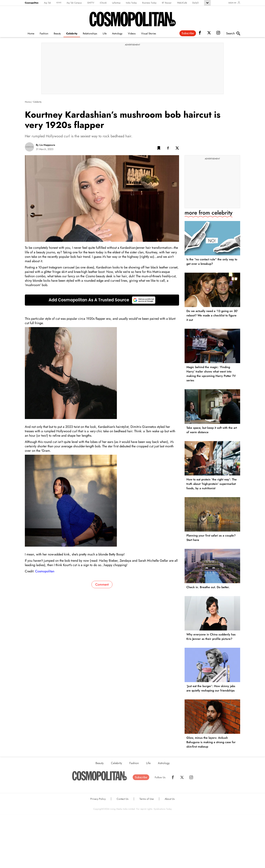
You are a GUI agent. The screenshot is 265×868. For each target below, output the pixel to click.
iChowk (103, 3)
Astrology (117, 33)
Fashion (44, 33)
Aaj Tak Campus (74, 3)
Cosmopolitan (32, 3)
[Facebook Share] (168, 149)
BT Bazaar (167, 3)
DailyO (195, 3)
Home (31, 33)
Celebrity (72, 33)
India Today (131, 3)
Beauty (57, 33)
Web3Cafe (182, 3)
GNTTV (91, 3)
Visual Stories (149, 33)
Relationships (90, 33)
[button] (159, 149)
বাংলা (59, 3)
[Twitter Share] (177, 149)
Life (105, 33)
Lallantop (116, 3)
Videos (132, 33)
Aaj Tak (47, 3)
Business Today (149, 3)
